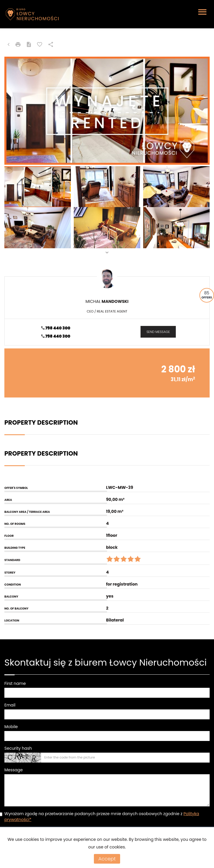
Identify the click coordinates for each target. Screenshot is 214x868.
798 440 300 (56, 328)
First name (15, 683)
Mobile (11, 727)
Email (10, 705)
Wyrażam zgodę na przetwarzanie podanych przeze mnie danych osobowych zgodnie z (102, 817)
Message (14, 770)
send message (158, 332)
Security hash (18, 748)
